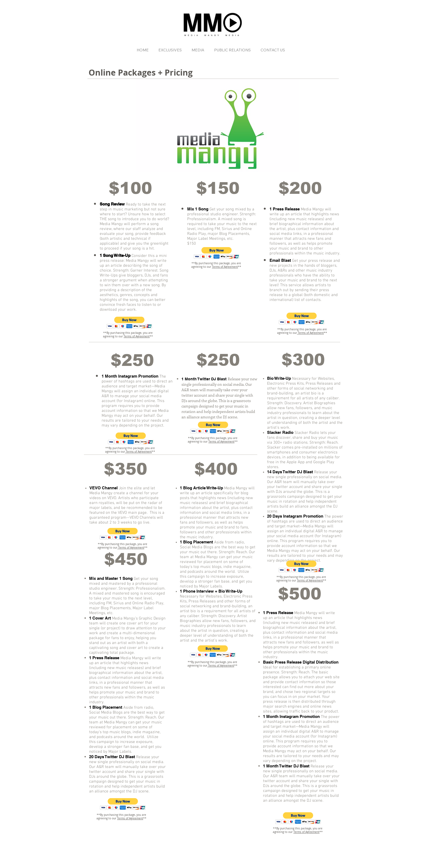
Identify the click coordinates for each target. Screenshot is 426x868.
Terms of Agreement (137, 336)
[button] (129, 323)
